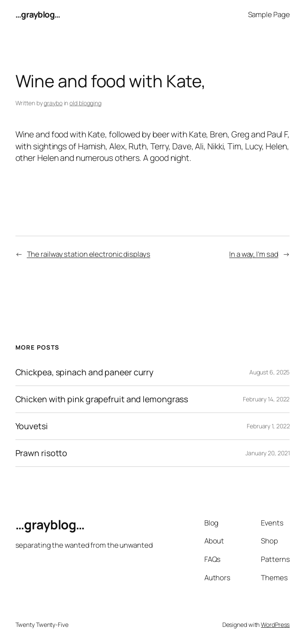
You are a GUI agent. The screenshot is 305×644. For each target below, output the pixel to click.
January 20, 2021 (268, 453)
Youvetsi (32, 426)
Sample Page (269, 14)
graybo (53, 103)
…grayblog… (38, 14)
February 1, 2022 (268, 426)
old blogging (85, 103)
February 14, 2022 (266, 399)
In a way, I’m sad (254, 254)
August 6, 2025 (270, 372)
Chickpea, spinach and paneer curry (85, 372)
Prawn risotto (42, 453)
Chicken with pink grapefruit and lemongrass (102, 399)
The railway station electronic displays (89, 254)
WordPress (275, 625)
